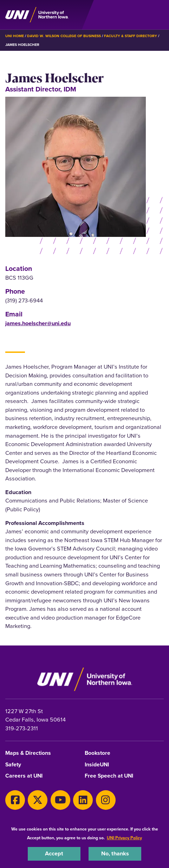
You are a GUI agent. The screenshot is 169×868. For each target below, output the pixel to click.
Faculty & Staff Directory (131, 36)
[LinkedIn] (83, 800)
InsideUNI (97, 765)
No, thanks (115, 853)
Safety (13, 765)
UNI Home (15, 36)
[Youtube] (60, 800)
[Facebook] (15, 800)
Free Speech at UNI (109, 776)
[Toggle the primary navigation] (158, 15)
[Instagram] (106, 800)
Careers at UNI (24, 776)
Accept (54, 853)
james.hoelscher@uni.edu (38, 323)
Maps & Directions (28, 753)
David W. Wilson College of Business (64, 36)
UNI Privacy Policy (124, 838)
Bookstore (97, 753)
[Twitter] (38, 800)
